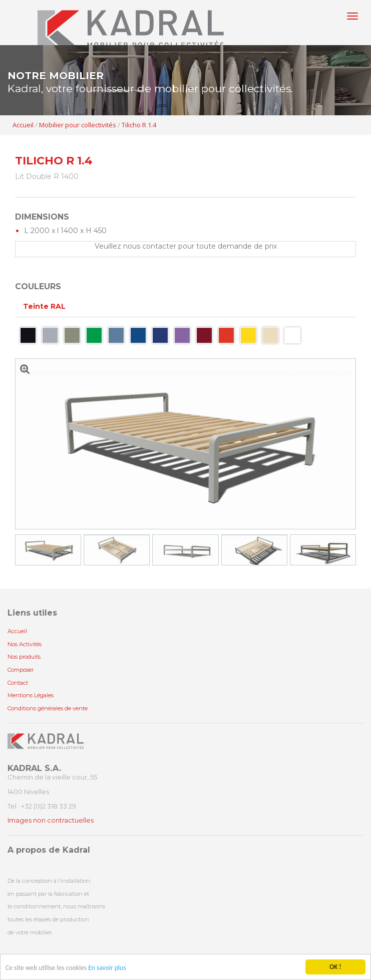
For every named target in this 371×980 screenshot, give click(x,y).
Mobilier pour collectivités (78, 125)
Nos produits (24, 657)
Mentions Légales (31, 695)
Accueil (23, 125)
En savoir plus (107, 968)
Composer (21, 670)
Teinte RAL (44, 306)
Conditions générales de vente (48, 708)
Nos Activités (25, 644)
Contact (18, 683)
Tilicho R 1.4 (139, 125)
